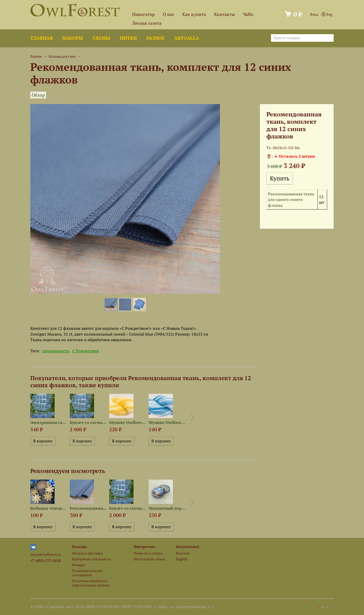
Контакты (224, 14)
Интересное (144, 547)
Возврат (79, 565)
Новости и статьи (148, 553)
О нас (168, 14)
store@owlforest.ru (46, 554)
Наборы (73, 38)
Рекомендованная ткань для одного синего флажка (291, 200)
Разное (155, 38)
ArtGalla (187, 38)
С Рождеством (86, 351)
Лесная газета (147, 23)
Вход (314, 14)
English (182, 559)
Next (192, 417)
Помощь (79, 547)
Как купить (194, 14)
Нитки (128, 38)
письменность (56, 351)
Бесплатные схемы (149, 559)
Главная (42, 38)
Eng (327, 14)
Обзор (38, 95)
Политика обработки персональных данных (91, 583)
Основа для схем (62, 56)
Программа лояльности (92, 559)
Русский (183, 553)
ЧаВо (248, 14)
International (188, 547)
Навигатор (143, 14)
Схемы (101, 38)
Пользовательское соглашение (87, 573)
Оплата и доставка (87, 553)
